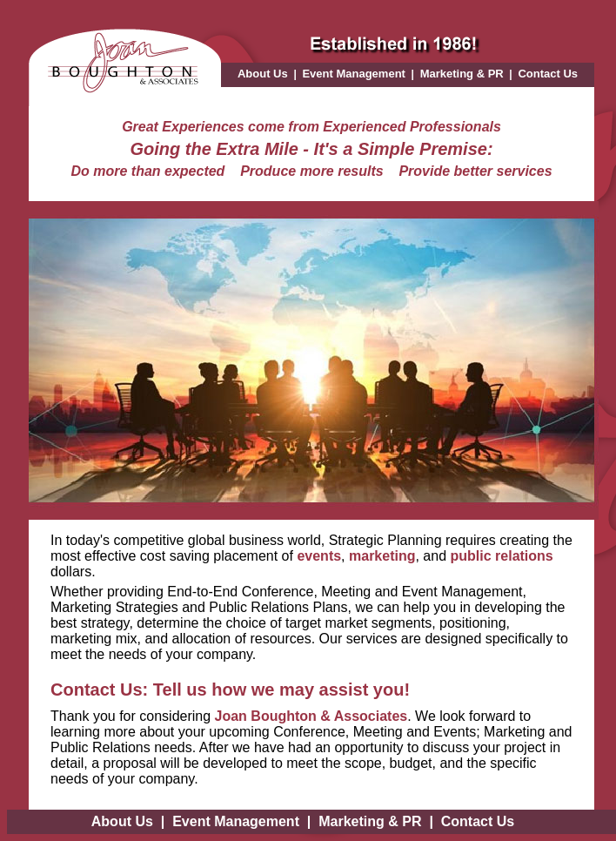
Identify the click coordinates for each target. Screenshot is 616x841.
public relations (502, 556)
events (319, 556)
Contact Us (548, 74)
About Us (263, 74)
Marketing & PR (462, 74)
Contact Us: (99, 690)
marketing (382, 556)
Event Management (353, 74)
